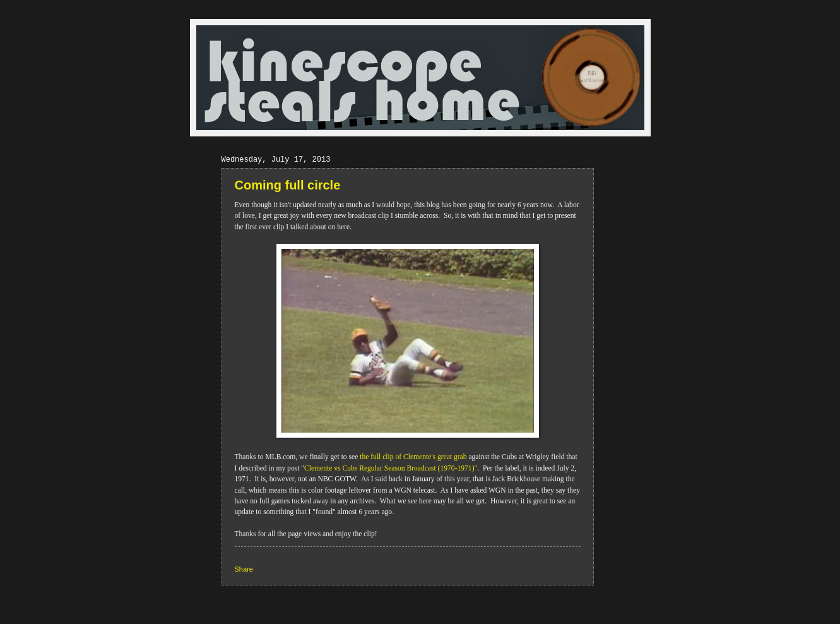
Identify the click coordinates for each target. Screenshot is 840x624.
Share (244, 569)
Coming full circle (288, 185)
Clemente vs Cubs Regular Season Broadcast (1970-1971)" (391, 468)
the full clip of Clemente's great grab (412, 457)
